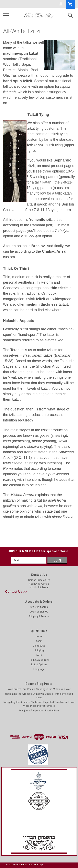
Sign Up (44, 612)
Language (39, 669)
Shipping (39, 650)
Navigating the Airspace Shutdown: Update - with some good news (39, 696)
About (39, 641)
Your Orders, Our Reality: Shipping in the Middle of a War (39, 689)
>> (16, 592)
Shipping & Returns (39, 616)
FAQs (39, 655)
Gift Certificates (39, 607)
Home (39, 636)
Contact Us (39, 646)
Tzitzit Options (39, 665)
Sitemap (38, 865)
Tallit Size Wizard (39, 660)
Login (33, 612)
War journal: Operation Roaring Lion (39, 711)
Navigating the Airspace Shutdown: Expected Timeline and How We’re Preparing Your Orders (39, 704)
